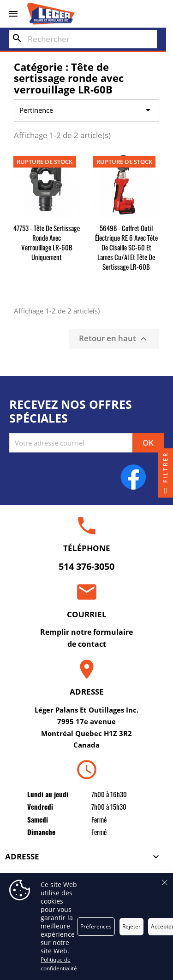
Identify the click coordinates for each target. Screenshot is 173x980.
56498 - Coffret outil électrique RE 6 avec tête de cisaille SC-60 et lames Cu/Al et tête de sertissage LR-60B (126, 247)
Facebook (133, 477)
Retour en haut (114, 339)
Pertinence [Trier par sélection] (87, 110)
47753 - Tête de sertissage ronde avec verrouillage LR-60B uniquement (47, 242)
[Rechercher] (83, 39)
